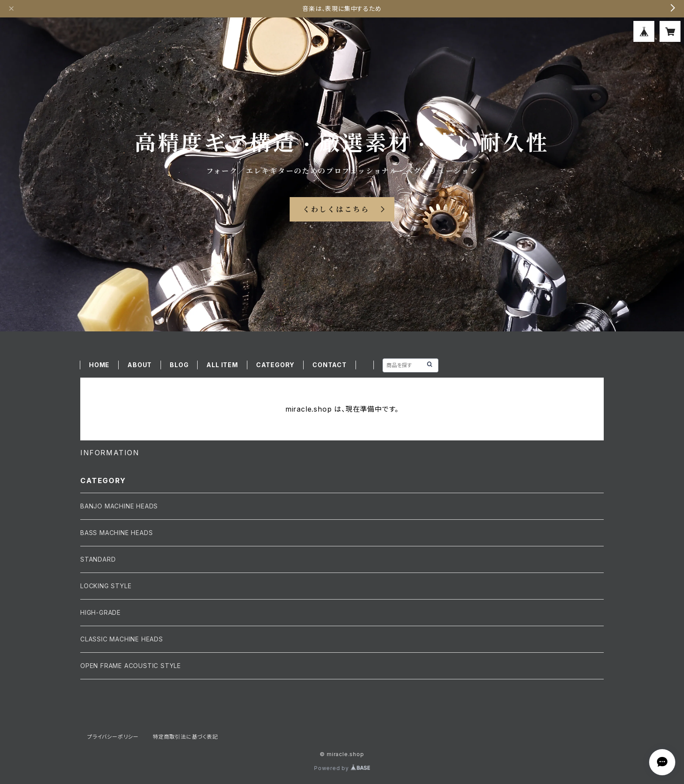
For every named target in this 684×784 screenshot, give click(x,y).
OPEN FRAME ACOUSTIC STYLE (131, 666)
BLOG (179, 365)
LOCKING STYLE (106, 586)
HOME (99, 365)
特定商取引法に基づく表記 (185, 737)
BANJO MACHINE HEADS (119, 506)
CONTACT (330, 365)
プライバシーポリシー (113, 737)
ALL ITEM (222, 365)
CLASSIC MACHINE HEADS (122, 639)
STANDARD (98, 559)
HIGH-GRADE (101, 612)
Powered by (342, 768)
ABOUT (140, 365)
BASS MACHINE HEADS (116, 533)
